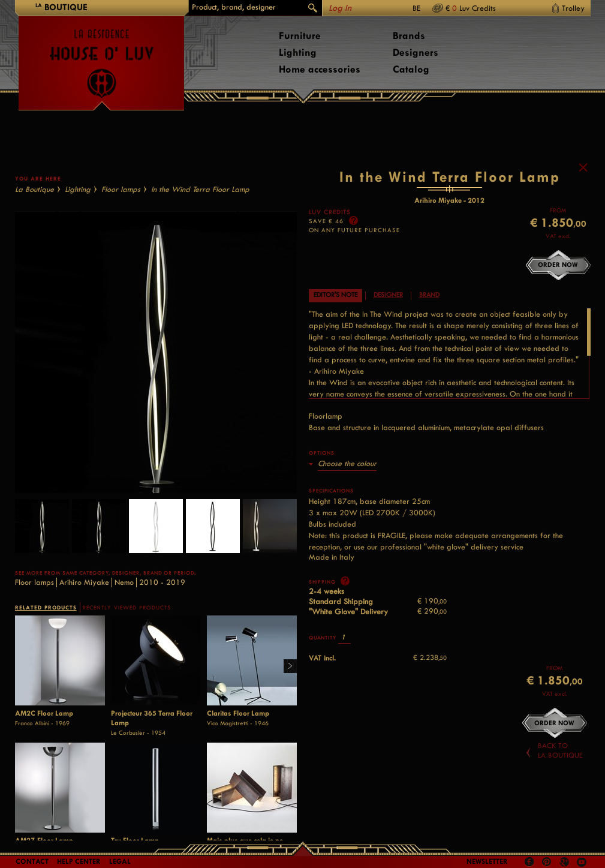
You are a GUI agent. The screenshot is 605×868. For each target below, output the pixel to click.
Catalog (411, 69)
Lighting (298, 52)
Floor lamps (121, 189)
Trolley (573, 8)
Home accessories (320, 69)
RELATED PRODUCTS (46, 607)
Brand (429, 295)
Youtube (582, 862)
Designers (416, 52)
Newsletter (487, 861)
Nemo (124, 582)
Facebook (529, 862)
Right (286, 667)
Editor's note (335, 295)
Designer (388, 295)
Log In (340, 8)
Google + (566, 863)
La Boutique (34, 189)
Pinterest (547, 862)
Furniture (300, 36)
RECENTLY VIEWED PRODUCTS (127, 608)
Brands (409, 36)
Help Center (79, 861)
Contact (32, 861)
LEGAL (120, 861)
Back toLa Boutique (560, 750)
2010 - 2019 (162, 582)
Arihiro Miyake (84, 582)
